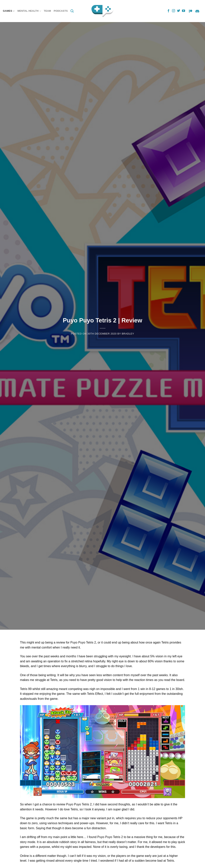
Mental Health (29, 11)
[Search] (72, 11)
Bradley (128, 334)
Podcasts (61, 11)
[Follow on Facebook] (168, 11)
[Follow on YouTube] (183, 11)
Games (9, 11)
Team (47, 11)
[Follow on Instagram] (173, 11)
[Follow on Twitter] (178, 11)
